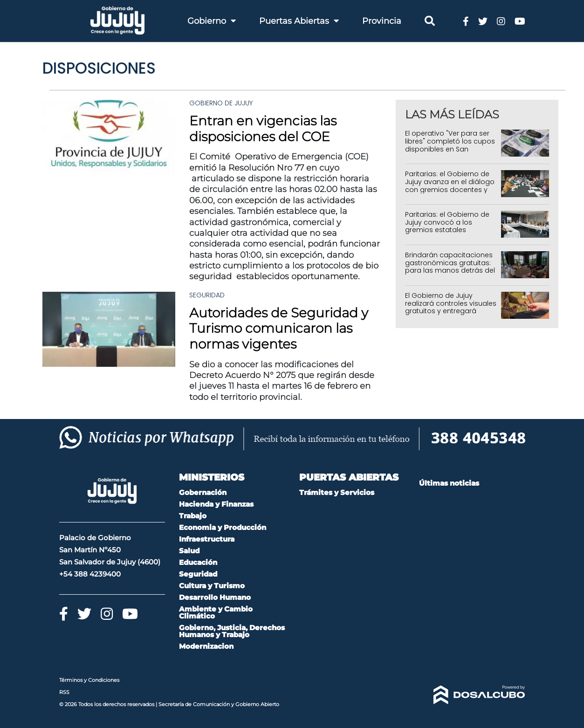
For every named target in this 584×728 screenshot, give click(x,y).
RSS (64, 692)
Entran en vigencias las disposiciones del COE (263, 129)
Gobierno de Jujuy (221, 103)
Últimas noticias (449, 483)
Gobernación (203, 492)
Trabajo (193, 516)
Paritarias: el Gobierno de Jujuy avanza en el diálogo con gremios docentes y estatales (450, 185)
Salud (189, 551)
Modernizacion (206, 646)
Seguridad (207, 295)
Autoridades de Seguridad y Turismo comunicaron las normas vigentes (279, 328)
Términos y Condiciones (89, 680)
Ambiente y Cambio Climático (216, 612)
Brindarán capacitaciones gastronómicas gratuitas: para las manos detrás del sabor (450, 267)
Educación (198, 562)
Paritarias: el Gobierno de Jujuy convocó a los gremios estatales (447, 222)
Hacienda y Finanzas (216, 504)
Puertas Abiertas (299, 21)
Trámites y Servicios (337, 492)
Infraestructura (207, 539)
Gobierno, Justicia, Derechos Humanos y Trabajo (232, 631)
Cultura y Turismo (212, 586)
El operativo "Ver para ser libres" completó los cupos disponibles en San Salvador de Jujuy (450, 145)
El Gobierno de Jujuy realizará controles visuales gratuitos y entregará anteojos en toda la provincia (451, 311)
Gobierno (212, 21)
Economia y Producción (223, 527)
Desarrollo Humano (215, 597)
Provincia (382, 21)
